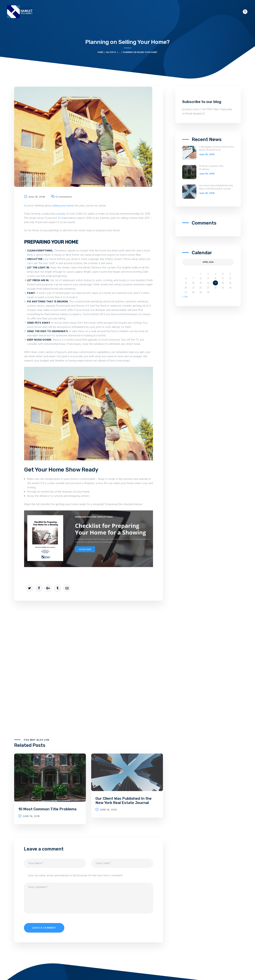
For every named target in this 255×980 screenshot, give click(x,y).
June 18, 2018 (37, 197)
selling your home (63, 206)
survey (61, 214)
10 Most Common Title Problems (48, 809)
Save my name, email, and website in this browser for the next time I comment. (75, 876)
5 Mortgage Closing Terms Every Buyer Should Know (216, 149)
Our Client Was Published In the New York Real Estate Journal (124, 801)
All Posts (111, 52)
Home (100, 52)
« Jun (185, 297)
